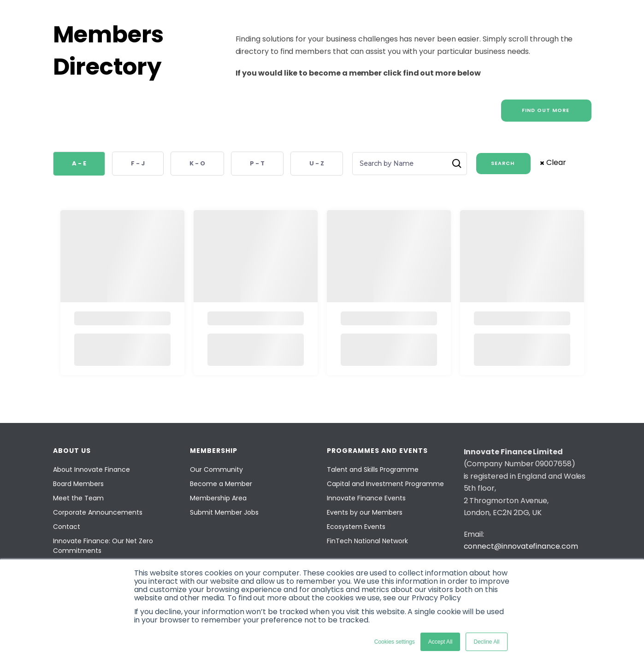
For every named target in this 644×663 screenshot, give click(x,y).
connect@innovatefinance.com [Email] (521, 546)
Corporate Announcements (98, 512)
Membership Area (218, 498)
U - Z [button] (317, 163)
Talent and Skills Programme (373, 469)
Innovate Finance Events (366, 498)
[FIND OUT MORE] (546, 111)
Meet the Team (78, 498)
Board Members (78, 484)
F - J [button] (138, 163)
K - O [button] (197, 163)
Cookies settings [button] (395, 642)
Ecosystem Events (356, 527)
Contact (67, 527)
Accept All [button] (440, 642)
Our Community (216, 469)
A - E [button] (79, 163)
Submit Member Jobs (224, 512)
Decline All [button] (486, 642)
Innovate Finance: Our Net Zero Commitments (103, 546)
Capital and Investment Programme (385, 484)
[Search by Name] (405, 164)
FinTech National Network (367, 541)
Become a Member (221, 484)
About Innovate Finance (92, 469)
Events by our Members (365, 512)
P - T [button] (257, 163)
